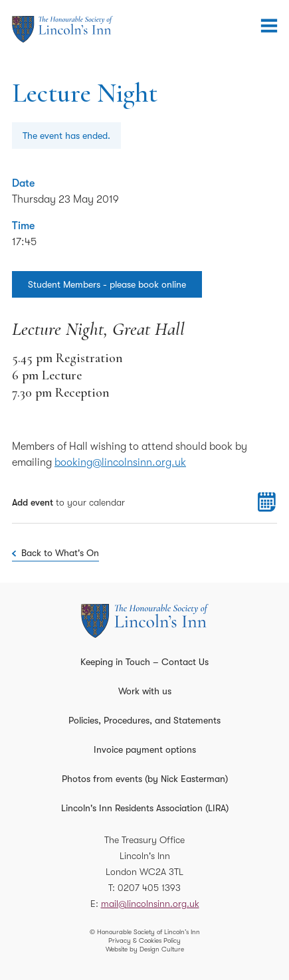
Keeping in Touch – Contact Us (144, 662)
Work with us (145, 691)
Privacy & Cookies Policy (144, 940)
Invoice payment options (145, 749)
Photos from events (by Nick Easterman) (145, 779)
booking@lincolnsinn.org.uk (120, 462)
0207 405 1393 (149, 888)
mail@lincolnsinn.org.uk (150, 904)
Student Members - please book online (107, 284)
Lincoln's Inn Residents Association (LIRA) (145, 808)
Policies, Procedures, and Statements (144, 720)
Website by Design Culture (145, 949)
